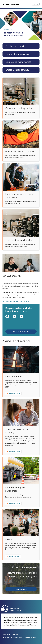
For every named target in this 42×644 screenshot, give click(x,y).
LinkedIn (24, 318)
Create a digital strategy (17, 70)
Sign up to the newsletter (21, 332)
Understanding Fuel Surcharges (16, 489)
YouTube (17, 318)
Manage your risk (21, 589)
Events (9, 539)
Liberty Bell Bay (14, 376)
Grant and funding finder (19, 108)
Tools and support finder (19, 240)
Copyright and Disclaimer (10, 634)
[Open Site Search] (34, 4)
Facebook (10, 318)
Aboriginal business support (20, 151)
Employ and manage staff (18, 62)
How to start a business (17, 54)
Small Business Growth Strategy (18, 431)
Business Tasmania (11, 4)
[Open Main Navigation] (38, 4)
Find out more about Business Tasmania (16, 301)
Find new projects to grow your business (19, 196)
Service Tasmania (31, 637)
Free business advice (16, 46)
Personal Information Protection (12, 637)
